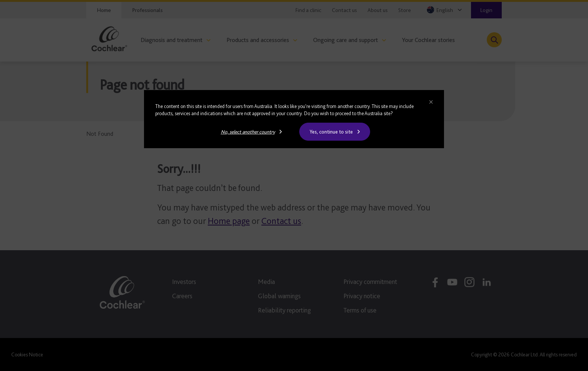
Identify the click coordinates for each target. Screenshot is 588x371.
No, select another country (248, 132)
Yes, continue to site (331, 132)
